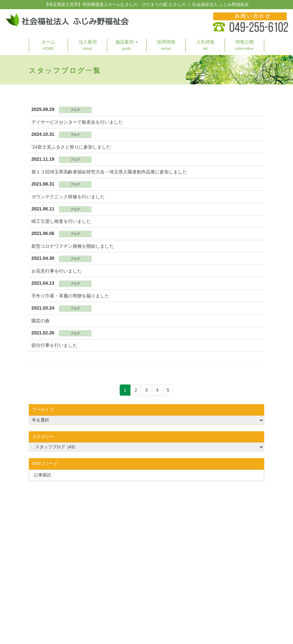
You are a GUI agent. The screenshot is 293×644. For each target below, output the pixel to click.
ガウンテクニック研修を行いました (68, 197)
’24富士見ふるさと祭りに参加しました (71, 147)
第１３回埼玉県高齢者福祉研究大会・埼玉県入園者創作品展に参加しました (109, 172)
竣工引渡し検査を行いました (61, 221)
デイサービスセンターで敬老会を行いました (77, 122)
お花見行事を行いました (57, 271)
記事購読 (43, 475)
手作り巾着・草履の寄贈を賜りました (70, 296)
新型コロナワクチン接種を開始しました (73, 246)
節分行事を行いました (54, 345)
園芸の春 (41, 321)
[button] (127, 45)
